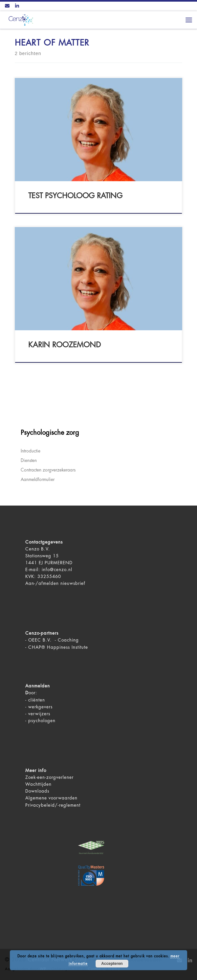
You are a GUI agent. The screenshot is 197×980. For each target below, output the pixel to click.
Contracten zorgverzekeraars (48, 470)
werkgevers (40, 707)
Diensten (29, 461)
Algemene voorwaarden (51, 798)
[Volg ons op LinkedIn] (17, 6)
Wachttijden (38, 784)
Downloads (37, 791)
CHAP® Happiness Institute (58, 647)
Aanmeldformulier (38, 480)
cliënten (37, 700)
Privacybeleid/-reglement (53, 805)
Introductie (31, 451)
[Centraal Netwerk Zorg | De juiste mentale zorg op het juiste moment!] (20, 19)
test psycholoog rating (75, 196)
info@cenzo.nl (57, 570)
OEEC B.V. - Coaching (54, 640)
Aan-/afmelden (42, 583)
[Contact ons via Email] (7, 6)
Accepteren (112, 964)
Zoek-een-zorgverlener (49, 777)
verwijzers (39, 714)
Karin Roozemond (65, 345)
